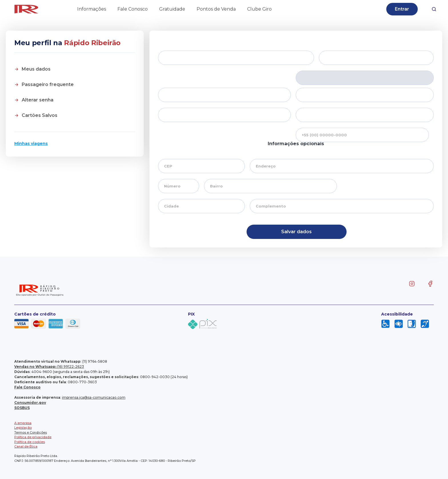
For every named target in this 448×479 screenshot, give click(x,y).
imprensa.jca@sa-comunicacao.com (94, 397)
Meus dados (36, 69)
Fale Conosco (133, 9)
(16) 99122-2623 (49, 367)
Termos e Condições (31, 432)
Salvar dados (296, 232)
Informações (92, 9)
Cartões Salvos (40, 115)
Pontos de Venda (216, 9)
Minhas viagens (31, 143)
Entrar (402, 9)
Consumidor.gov (30, 403)
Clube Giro (259, 9)
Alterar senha (38, 100)
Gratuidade (172, 9)
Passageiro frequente (48, 84)
